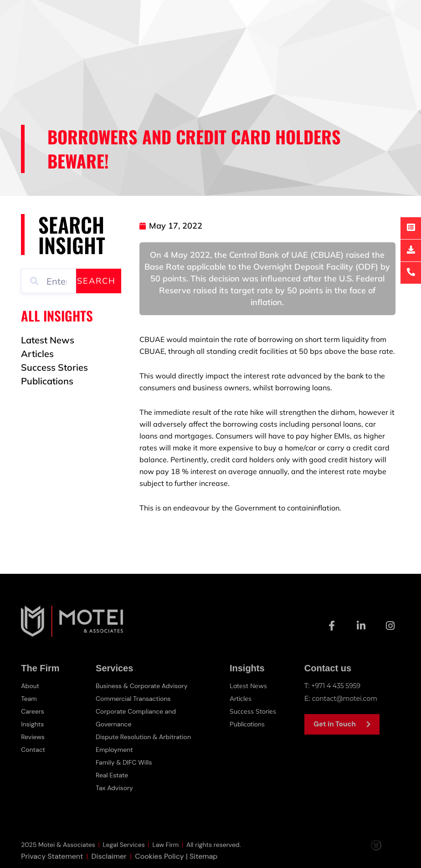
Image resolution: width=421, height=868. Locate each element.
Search (96, 281)
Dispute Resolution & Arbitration (147, 737)
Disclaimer (109, 863)
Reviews (33, 737)
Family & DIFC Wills (126, 762)
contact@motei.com (347, 698)
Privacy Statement (52, 863)
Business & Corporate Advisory (145, 686)
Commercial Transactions (136, 699)
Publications (249, 724)
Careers (33, 711)
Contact (34, 750)
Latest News (249, 686)
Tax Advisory (116, 788)
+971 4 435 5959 (338, 686)
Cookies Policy (159, 863)
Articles (241, 698)
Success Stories (254, 711)
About (31, 686)
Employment (116, 750)
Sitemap (203, 863)
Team (29, 699)
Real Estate (113, 775)
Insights (33, 724)
